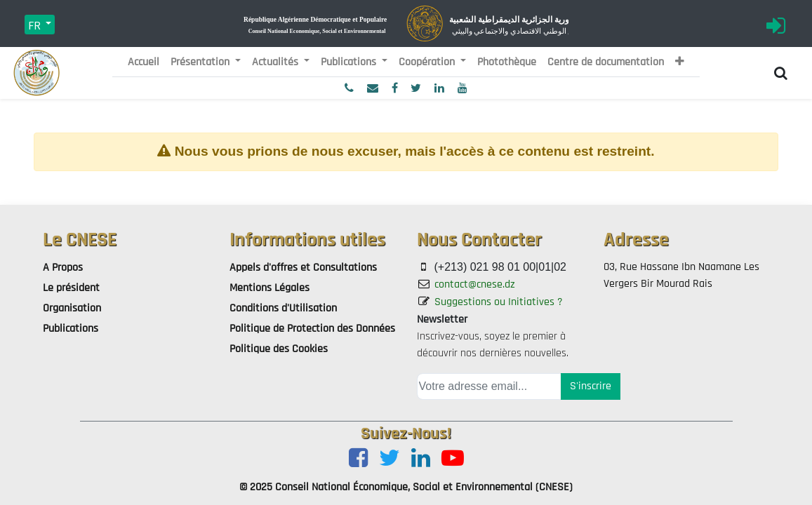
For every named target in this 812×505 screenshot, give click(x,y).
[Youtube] (453, 459)
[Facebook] (358, 459)
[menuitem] (144, 62)
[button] (680, 62)
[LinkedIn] (421, 459)
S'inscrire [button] (591, 386)
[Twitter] (390, 459)
